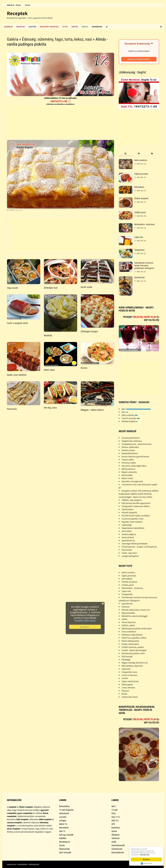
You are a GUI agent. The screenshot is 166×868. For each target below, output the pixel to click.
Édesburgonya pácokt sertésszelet (137, 628)
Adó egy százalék (66, 835)
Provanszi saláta (129, 463)
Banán (124, 694)
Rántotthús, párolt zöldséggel (135, 616)
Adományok (97, 27)
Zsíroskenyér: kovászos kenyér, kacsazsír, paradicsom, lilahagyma (144, 265)
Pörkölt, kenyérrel (141, 198)
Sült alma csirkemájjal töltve (134, 466)
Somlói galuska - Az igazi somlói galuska (139, 547)
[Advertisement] (60, 122)
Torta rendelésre (129, 632)
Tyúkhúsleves (128, 509)
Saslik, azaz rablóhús (17, 375)
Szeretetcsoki (117, 849)
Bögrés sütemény (129, 472)
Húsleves (126, 607)
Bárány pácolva (128, 469)
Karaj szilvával (128, 537)
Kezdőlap (8, 27)
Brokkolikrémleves (130, 453)
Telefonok (115, 838)
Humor (114, 831)
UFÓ (113, 824)
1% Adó (114, 810)
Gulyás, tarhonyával (130, 644)
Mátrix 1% (63, 824)
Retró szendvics (141, 160)
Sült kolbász (139, 187)
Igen (136, 409)
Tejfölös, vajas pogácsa (132, 500)
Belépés (28, 5)
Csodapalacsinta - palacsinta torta (136, 444)
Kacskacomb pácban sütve (133, 653)
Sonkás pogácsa (129, 534)
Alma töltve (127, 531)
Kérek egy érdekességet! (139, 59)
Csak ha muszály (131, 418)
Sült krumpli (127, 656)
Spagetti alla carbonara (132, 441)
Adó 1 (114, 806)
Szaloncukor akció (130, 697)
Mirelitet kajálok (130, 421)
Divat (114, 813)
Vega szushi (13, 288)
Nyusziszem (127, 550)
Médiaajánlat (34, 864)
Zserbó (125, 678)
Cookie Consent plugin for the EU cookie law (146, 863)
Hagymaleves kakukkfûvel (133, 528)
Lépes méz (139, 237)
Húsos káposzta (129, 622)
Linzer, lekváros (128, 688)
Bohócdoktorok (118, 853)
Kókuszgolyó (127, 684)
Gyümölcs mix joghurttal (132, 481)
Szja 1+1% (116, 817)
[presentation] (125, 154)
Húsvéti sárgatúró (129, 512)
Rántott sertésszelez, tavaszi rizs (136, 610)
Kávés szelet (86, 287)
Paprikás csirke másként (132, 522)
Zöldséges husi (51, 288)
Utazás (62, 845)
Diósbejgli (126, 660)
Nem (125, 412)
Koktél (75, 27)
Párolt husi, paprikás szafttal (134, 638)
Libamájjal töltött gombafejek (135, 544)
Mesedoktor (64, 828)
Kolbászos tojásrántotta (132, 635)
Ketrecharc (116, 828)
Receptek (17, 13)
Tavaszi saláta (128, 460)
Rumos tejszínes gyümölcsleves (135, 456)
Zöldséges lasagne (89, 331)
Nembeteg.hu (65, 842)
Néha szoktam (130, 415)
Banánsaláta (127, 475)
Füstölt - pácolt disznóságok (134, 650)
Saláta (124, 619)
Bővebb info (145, 855)
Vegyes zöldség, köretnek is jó (135, 663)
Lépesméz (126, 669)
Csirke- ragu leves (129, 553)
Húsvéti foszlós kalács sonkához (136, 516)
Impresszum (12, 864)
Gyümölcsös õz (128, 540)
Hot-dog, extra (50, 408)
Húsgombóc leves (129, 672)
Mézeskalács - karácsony (145, 224)
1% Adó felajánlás (66, 810)
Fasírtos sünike (128, 450)
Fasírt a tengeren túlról (17, 323)
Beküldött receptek (49, 27)
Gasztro (32, 27)
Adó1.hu (115, 820)
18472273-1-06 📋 (61, 101)
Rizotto (84, 368)
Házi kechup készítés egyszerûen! (136, 503)
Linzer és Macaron (129, 675)
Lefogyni (63, 820)
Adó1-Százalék (65, 853)
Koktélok (63, 838)
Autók (114, 842)
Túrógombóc (139, 250)
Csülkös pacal (140, 212)
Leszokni (63, 817)
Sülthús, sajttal (128, 625)
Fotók (65, 27)
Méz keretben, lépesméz (132, 666)
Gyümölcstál (139, 277)
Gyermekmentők (118, 845)
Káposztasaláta (128, 613)
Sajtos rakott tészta (130, 681)
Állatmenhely (64, 849)
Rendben (146, 859)
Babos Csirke (127, 478)
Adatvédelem (23, 864)
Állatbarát (115, 835)
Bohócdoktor (64, 806)
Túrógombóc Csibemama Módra (136, 506)
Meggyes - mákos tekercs (92, 410)
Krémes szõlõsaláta (130, 447)
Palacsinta (12, 409)
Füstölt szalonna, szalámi (133, 647)
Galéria (13, 39)
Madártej (48, 335)
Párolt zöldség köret (130, 641)
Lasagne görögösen (130, 556)
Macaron (125, 691)
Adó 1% (85, 27)
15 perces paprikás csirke (133, 519)
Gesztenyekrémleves (131, 438)
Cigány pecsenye (141, 174)
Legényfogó (127, 525)
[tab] (125, 154)
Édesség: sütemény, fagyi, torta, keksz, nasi (57, 39)
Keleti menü (49, 370)
